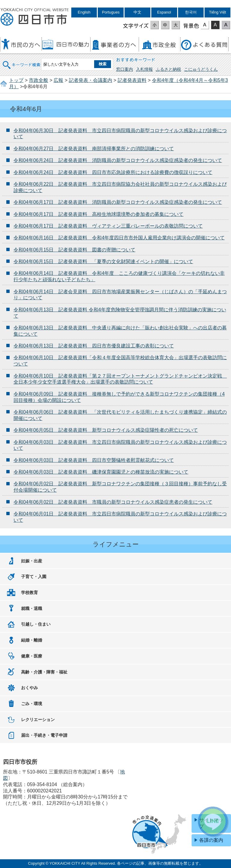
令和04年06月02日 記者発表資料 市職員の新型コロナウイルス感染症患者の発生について (113, 502)
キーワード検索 (22, 61)
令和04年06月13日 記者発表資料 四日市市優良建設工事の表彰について (94, 346)
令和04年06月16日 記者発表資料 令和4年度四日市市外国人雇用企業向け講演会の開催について (119, 238)
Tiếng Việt (218, 12)
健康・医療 (32, 656)
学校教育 (29, 593)
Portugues (111, 12)
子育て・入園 (34, 577)
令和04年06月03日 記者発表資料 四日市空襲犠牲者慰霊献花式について (94, 460)
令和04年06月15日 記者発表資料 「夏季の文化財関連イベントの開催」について (103, 261)
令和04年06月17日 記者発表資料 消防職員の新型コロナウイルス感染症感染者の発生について (118, 202)
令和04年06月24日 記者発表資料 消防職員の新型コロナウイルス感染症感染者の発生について (118, 160)
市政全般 (38, 80)
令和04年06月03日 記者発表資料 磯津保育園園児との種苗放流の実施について (101, 472)
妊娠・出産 (32, 561)
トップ (16, 80)
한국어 (191, 12)
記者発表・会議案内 (91, 80)
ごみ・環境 (32, 704)
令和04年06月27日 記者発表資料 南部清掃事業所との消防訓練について (94, 149)
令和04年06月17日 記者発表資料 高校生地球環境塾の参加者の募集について (99, 214)
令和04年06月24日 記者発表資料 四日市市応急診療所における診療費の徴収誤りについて (113, 172)
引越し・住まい (36, 624)
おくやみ (29, 688)
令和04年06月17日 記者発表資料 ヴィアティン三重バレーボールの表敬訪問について (108, 226)
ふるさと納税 (168, 69)
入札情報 (144, 69)
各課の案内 (211, 840)
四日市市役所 (35, 17)
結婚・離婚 (32, 640)
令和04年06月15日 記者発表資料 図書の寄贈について (74, 250)
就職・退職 (32, 608)
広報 (58, 80)
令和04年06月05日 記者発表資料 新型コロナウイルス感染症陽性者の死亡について (106, 430)
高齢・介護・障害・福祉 (44, 672)
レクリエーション (38, 720)
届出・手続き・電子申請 (44, 735)
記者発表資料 (132, 80)
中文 (137, 12)
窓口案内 (125, 69)
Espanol (164, 12)
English (84, 12)
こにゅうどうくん (201, 69)
